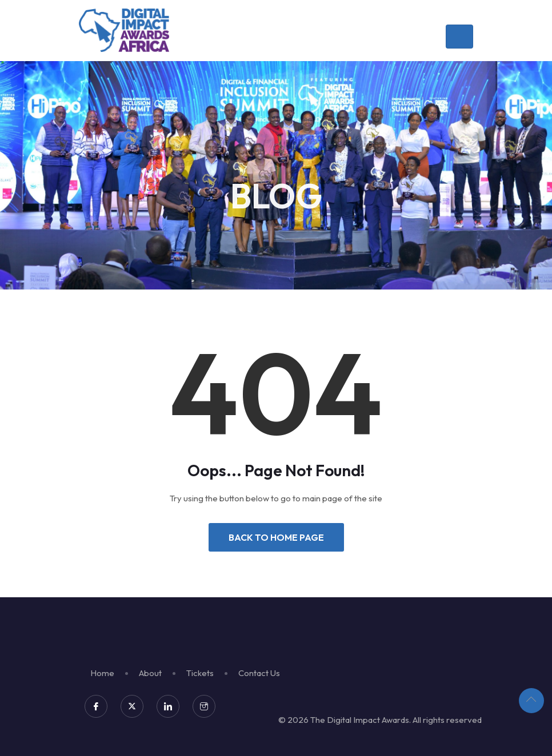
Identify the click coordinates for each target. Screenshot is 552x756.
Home (102, 673)
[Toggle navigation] (459, 37)
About (150, 673)
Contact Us (259, 673)
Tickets (200, 673)
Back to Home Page (276, 537)
